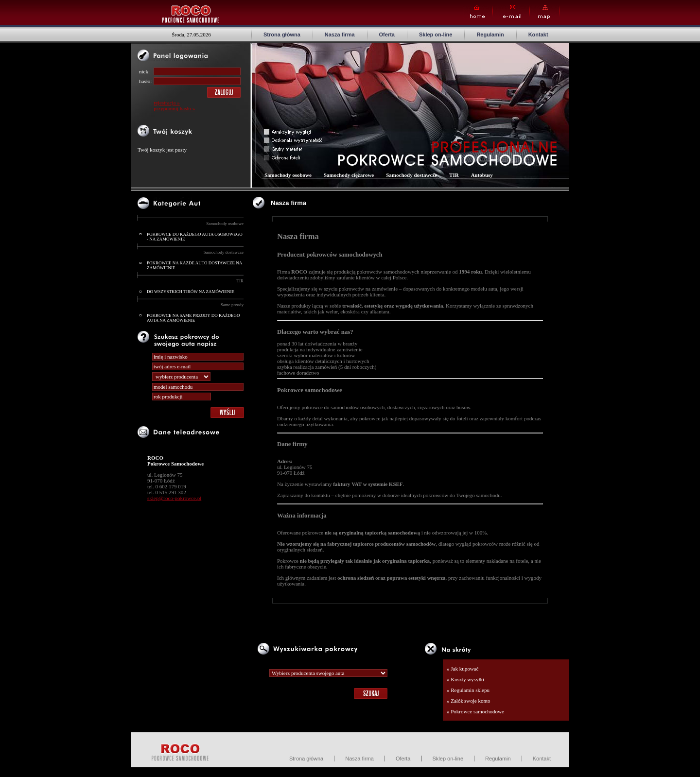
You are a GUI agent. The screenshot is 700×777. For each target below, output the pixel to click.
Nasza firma (340, 35)
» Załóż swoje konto (469, 701)
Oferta (387, 35)
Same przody (232, 305)
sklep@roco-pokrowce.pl (174, 498)
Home (478, 12)
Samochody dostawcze (224, 252)
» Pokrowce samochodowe (475, 711)
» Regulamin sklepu (468, 690)
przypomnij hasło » (174, 108)
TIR (240, 281)
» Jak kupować (463, 669)
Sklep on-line (436, 35)
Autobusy (482, 175)
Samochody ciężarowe (349, 175)
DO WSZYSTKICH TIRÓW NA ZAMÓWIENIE (191, 292)
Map (545, 12)
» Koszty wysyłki (465, 679)
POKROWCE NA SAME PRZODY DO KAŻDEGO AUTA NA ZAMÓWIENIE (193, 318)
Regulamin (490, 35)
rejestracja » (166, 103)
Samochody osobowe (225, 224)
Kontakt (538, 35)
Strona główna (282, 35)
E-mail (511, 12)
